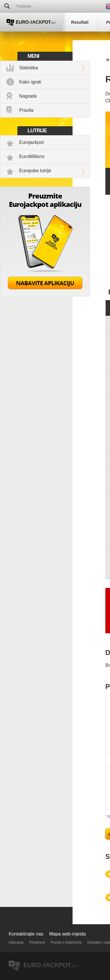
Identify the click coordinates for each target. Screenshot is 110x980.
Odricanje (16, 942)
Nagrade (28, 96)
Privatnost (37, 942)
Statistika (29, 68)
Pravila (26, 110)
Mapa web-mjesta (67, 934)
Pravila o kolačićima (66, 942)
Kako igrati (30, 82)
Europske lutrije (35, 171)
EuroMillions (32, 156)
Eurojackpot (31, 142)
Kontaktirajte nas (26, 934)
